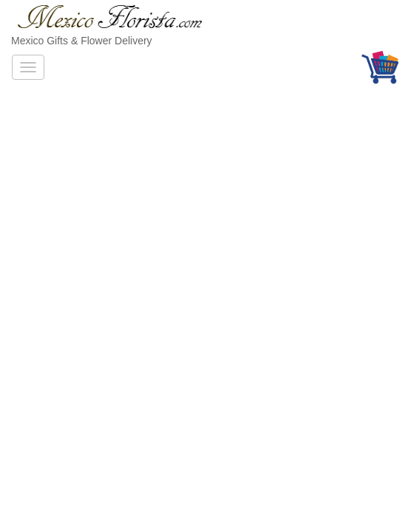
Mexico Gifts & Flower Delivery (82, 41)
